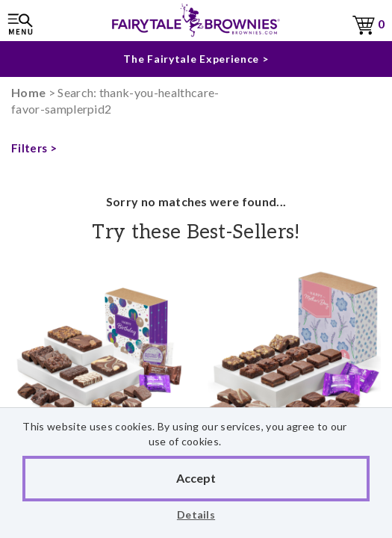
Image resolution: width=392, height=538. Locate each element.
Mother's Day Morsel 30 (295, 372)
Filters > (34, 148)
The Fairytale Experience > (196, 59)
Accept (196, 478)
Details (196, 514)
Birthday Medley (98, 380)
